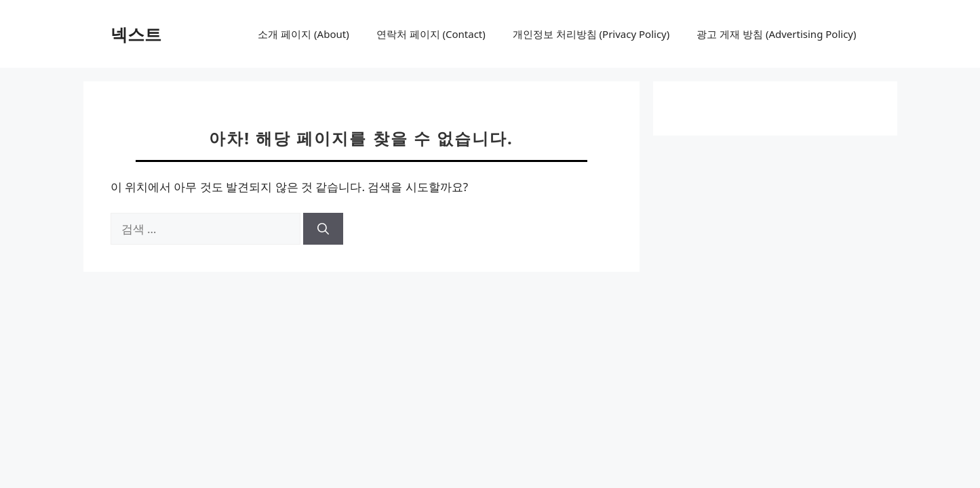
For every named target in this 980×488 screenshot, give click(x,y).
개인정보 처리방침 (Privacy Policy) (591, 34)
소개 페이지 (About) (303, 34)
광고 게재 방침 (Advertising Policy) (776, 34)
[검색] (323, 229)
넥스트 (136, 34)
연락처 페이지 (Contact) (431, 34)
